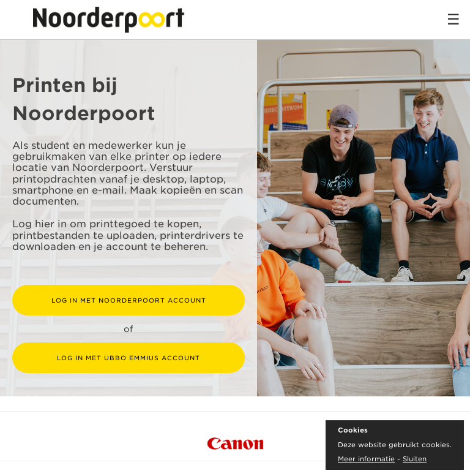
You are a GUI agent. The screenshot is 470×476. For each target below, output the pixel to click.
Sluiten (415, 459)
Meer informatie (366, 459)
